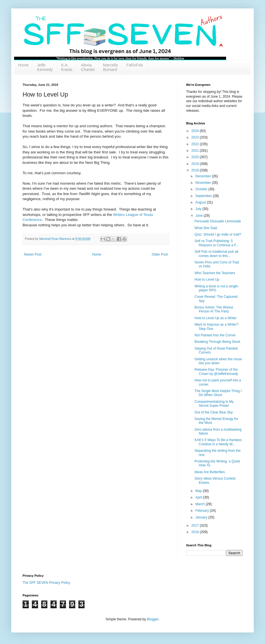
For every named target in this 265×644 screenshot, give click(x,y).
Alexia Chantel (88, 67)
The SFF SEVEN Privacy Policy (46, 583)
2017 (196, 526)
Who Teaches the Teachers (215, 273)
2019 (196, 164)
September (204, 196)
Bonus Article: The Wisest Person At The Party (214, 309)
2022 (196, 144)
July (199, 209)
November (204, 183)
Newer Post (33, 254)
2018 (196, 170)
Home (23, 65)
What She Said (206, 228)
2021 (196, 151)
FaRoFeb (134, 65)
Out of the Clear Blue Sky (214, 412)
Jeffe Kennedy (45, 67)
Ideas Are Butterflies (210, 472)
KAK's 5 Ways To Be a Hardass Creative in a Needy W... (218, 442)
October (202, 189)
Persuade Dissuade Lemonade (218, 221)
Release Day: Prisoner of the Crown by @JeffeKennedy (216, 372)
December (204, 176)
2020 (196, 157)
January (202, 517)
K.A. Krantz (67, 67)
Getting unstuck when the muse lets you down (218, 361)
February (203, 511)
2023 (196, 137)
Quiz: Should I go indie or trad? (218, 234)
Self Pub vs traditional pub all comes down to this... (216, 254)
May (199, 491)
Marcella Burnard (110, 67)
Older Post (160, 254)
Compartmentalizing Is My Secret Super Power (214, 404)
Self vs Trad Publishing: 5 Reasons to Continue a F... (217, 243)
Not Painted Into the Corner (215, 335)
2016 (196, 532)
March (201, 504)
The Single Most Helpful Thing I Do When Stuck (218, 393)
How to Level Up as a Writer (216, 318)
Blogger (153, 619)
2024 (196, 131)
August (201, 202)
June (199, 216)
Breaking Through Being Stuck (217, 342)
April (199, 497)
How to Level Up (207, 279)
